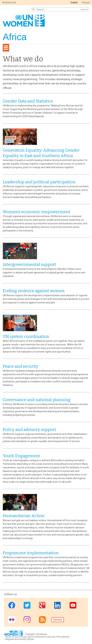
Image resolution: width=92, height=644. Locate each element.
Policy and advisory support (29, 430)
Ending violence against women (34, 291)
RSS (42, 620)
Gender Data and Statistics (28, 101)
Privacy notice (27, 637)
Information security (45, 637)
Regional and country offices (20, 639)
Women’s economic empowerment (36, 212)
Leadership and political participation (39, 182)
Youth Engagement (21, 456)
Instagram (27, 620)
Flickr (12, 620)
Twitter (27, 605)
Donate (58, 620)
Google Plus (42, 605)
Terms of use (12, 637)
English (74, 3)
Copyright (30, 634)
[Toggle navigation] (6, 48)
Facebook (12, 605)
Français (86, 3)
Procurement (63, 637)
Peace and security (20, 366)
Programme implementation (31, 553)
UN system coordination (26, 336)
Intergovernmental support (29, 265)
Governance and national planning (37, 400)
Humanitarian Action (24, 516)
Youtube (73, 605)
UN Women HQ (9, 3)
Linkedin (58, 605)
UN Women (42, 634)
